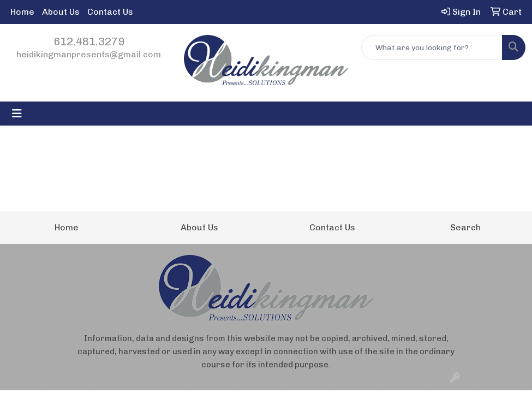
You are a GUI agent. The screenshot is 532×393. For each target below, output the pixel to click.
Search (465, 227)
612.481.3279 (89, 41)
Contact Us (110, 12)
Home (22, 12)
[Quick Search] (432, 47)
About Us (61, 12)
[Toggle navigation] (17, 114)
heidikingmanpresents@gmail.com (89, 54)
